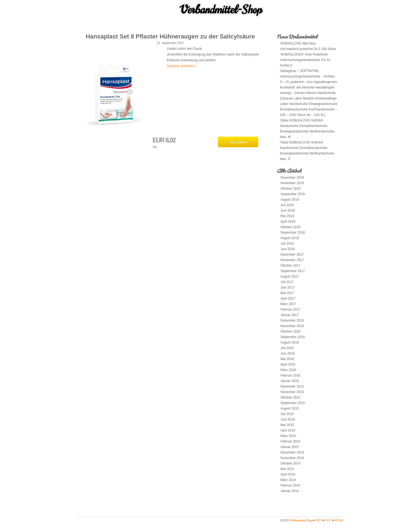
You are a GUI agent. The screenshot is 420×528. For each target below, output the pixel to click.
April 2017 (288, 298)
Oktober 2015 (290, 397)
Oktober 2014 (290, 463)
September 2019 (293, 194)
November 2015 (292, 392)
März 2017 (288, 304)
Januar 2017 (290, 315)
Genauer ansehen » (181, 66)
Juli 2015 (287, 414)
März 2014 (288, 480)
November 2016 (292, 326)
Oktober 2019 (290, 189)
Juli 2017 (287, 282)
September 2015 (293, 403)
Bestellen (238, 142)
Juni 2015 (288, 419)
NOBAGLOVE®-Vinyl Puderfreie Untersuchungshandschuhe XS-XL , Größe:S (306, 60)
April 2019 (288, 222)
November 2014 (292, 458)
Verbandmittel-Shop (221, 10)
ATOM (339, 520)
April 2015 (288, 430)
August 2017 (290, 277)
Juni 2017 (288, 288)
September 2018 (293, 233)
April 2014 (288, 474)
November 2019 (292, 183)
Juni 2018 (288, 249)
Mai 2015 (287, 425)
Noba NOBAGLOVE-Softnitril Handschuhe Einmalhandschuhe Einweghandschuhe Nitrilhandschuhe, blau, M (308, 129)
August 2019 (290, 200)
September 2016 (293, 337)
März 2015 (288, 436)
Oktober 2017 (290, 266)
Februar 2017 (290, 309)
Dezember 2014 (292, 452)
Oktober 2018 (290, 227)
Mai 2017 (287, 293)
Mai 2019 (287, 216)
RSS (319, 520)
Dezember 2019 (292, 178)
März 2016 (288, 370)
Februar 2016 (290, 375)
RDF (328, 520)
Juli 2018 (287, 244)
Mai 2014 (287, 469)
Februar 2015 (290, 441)
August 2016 (290, 342)
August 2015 (290, 408)
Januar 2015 (290, 447)
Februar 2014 (290, 485)
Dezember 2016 (292, 320)
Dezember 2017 (292, 255)
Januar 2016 (290, 381)
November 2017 (292, 260)
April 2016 (288, 364)
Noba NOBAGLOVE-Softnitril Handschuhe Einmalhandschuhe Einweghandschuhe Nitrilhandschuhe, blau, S (308, 151)
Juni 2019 (288, 211)
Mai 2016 (287, 359)
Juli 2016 (287, 348)
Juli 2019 (287, 205)
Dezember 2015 (292, 386)
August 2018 (290, 238)
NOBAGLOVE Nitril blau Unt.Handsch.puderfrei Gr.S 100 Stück (308, 46)
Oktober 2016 (290, 331)
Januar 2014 (290, 491)
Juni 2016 (288, 353)
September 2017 (293, 271)
